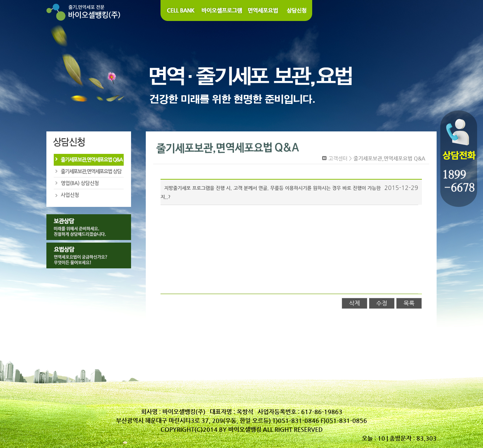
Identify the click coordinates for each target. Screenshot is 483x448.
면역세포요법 (263, 10)
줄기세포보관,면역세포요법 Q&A (88, 160)
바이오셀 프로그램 (222, 10)
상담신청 (297, 10)
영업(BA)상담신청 (88, 183)
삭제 (355, 303)
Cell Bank (180, 10)
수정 (382, 303)
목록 (409, 303)
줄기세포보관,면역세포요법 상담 (88, 172)
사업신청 (88, 195)
